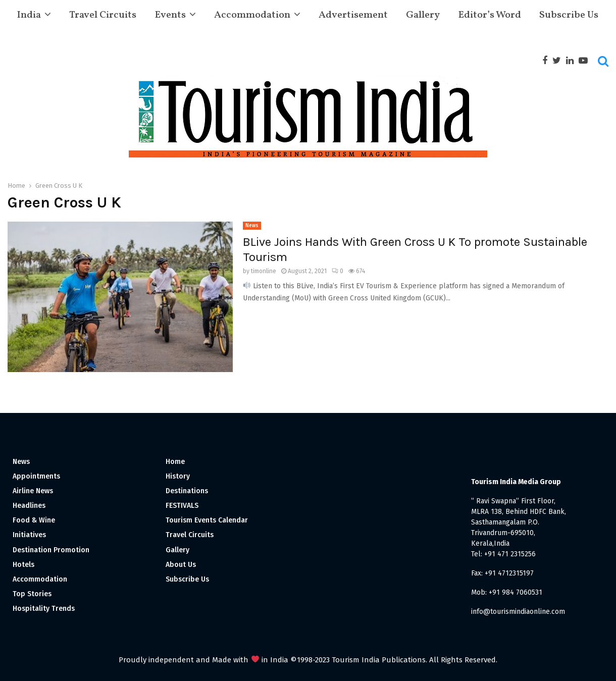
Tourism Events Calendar (207, 520)
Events (170, 15)
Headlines (29, 506)
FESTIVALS (182, 506)
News (252, 226)
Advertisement (353, 15)
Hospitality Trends (44, 609)
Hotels (23, 565)
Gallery (423, 15)
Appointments (36, 476)
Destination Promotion (51, 550)
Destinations (187, 491)
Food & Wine (34, 520)
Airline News (33, 491)
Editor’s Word (490, 15)
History (178, 476)
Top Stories (32, 594)
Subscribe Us (569, 15)
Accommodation (252, 15)
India (29, 15)
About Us (181, 565)
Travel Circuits (103, 15)
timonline (264, 271)
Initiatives (29, 535)
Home (175, 462)
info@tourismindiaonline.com (518, 612)
